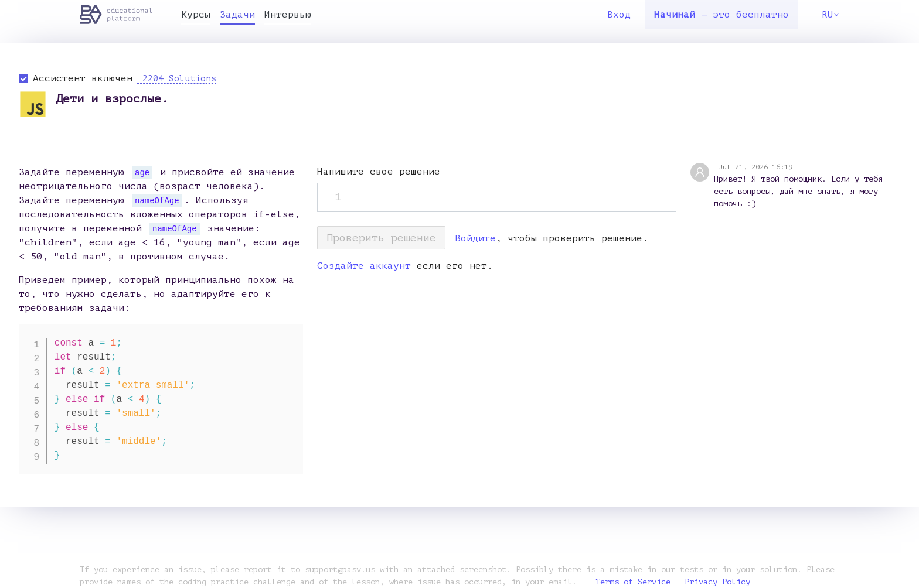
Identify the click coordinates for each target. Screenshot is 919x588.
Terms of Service (633, 582)
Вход (619, 15)
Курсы (196, 15)
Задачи (237, 15)
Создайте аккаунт (364, 266)
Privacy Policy (717, 582)
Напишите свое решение (379, 172)
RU (830, 15)
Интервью (288, 15)
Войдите (475, 238)
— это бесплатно (721, 15)
